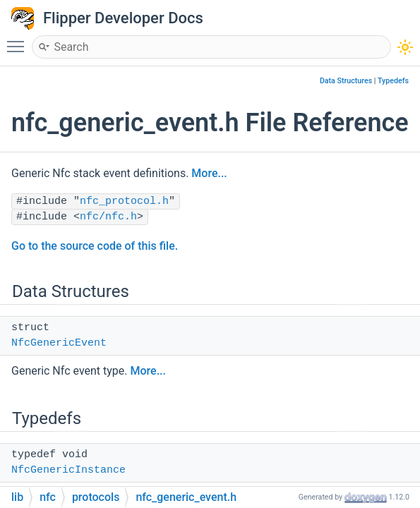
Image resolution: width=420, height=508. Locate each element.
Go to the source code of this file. (95, 246)
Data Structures (346, 81)
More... (209, 173)
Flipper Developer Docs (123, 18)
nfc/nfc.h (108, 217)
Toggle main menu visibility (19, 40)
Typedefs (393, 81)
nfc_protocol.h (124, 201)
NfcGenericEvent (59, 343)
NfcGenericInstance (68, 470)
